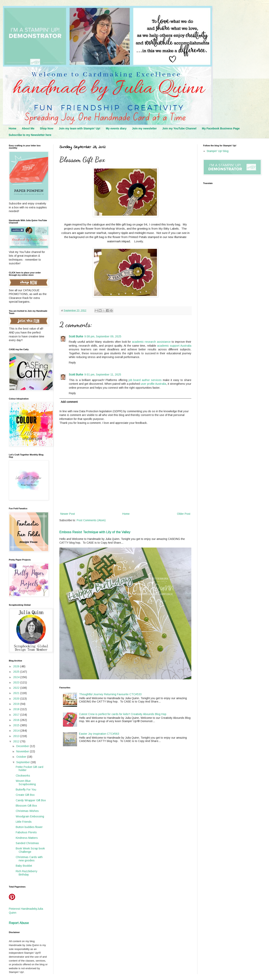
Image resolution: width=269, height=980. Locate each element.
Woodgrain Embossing (30, 816)
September (23, 762)
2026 (17, 666)
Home (12, 128)
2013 (17, 736)
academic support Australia (174, 346)
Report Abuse (19, 923)
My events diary (116, 128)
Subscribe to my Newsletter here (30, 135)
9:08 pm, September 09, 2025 (103, 336)
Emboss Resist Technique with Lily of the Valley (95, 532)
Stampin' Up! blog (218, 151)
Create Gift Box (25, 795)
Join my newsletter (144, 128)
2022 (17, 688)
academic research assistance (151, 342)
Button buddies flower (29, 827)
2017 (17, 715)
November (23, 751)
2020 (17, 699)
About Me (28, 128)
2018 (17, 709)
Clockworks (23, 776)
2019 (17, 704)
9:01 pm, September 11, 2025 (103, 375)
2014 (17, 731)
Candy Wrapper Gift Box (31, 800)
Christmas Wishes (27, 811)
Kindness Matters (27, 838)
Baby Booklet (24, 866)
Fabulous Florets (26, 832)
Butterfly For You (26, 789)
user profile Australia (153, 384)
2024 (17, 677)
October (22, 757)
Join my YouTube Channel (179, 128)
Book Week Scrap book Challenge (30, 850)
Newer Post (68, 514)
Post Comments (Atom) (91, 520)
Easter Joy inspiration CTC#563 (99, 734)
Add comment (69, 402)
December (23, 746)
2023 (17, 682)
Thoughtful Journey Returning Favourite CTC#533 (110, 694)
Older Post (184, 514)
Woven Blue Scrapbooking (26, 783)
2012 (17, 741)
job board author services (145, 380)
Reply (72, 363)
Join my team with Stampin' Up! (80, 128)
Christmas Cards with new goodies (29, 859)
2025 (17, 672)
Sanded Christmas (27, 843)
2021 (17, 693)
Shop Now (47, 128)
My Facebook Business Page (221, 128)
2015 (17, 725)
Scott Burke (76, 336)
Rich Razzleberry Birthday (27, 873)
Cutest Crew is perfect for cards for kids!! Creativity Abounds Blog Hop (123, 714)
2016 (17, 720)
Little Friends (24, 822)
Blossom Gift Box (26, 806)
